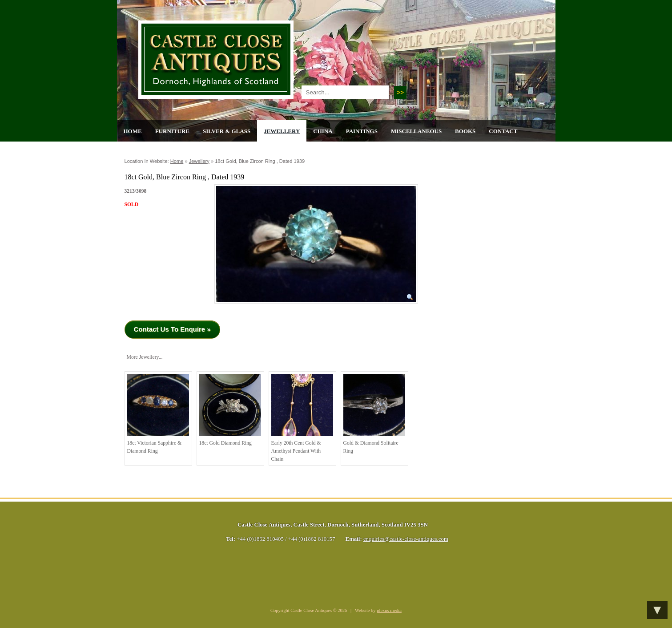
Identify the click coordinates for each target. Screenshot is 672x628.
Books (465, 131)
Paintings (362, 131)
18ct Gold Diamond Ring (230, 410)
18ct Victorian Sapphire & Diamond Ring (158, 414)
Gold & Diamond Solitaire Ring (374, 414)
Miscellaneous (416, 131)
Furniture (172, 131)
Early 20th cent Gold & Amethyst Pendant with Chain (302, 418)
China (323, 131)
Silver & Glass (227, 131)
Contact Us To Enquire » (172, 329)
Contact (503, 131)
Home (133, 131)
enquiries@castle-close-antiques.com (406, 539)
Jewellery (282, 131)
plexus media (389, 610)
